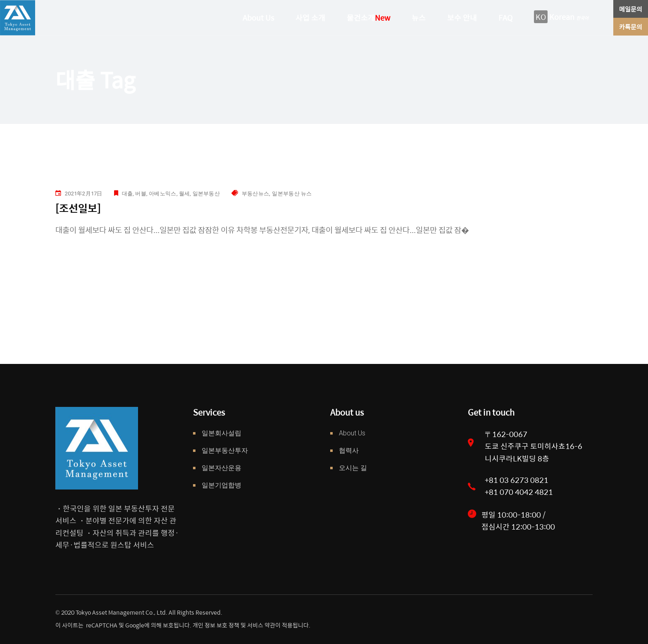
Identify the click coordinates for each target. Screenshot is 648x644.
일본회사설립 (222, 433)
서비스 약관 (261, 625)
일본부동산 (206, 194)
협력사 (349, 450)
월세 (185, 194)
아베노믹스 (162, 194)
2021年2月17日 (84, 194)
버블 (141, 194)
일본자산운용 (222, 468)
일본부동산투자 (225, 450)
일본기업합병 (222, 485)
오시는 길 (353, 468)
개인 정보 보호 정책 (215, 625)
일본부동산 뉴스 (292, 194)
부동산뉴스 (255, 194)
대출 (127, 194)
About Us (352, 433)
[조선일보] (78, 208)
